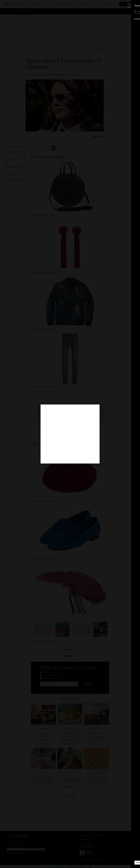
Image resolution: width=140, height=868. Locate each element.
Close (132, 5)
